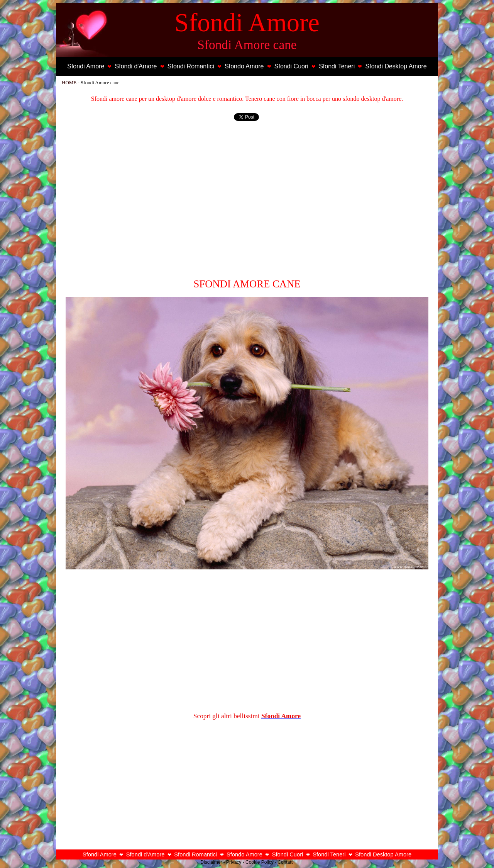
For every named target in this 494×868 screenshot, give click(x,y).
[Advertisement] (247, 203)
